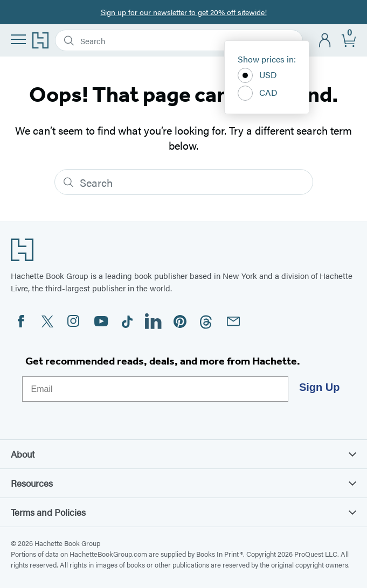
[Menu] (18, 39)
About (183, 454)
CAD (258, 93)
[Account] (325, 41)
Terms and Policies (183, 512)
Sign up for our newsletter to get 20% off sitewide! (184, 12)
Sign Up (320, 387)
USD (257, 75)
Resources (183, 483)
